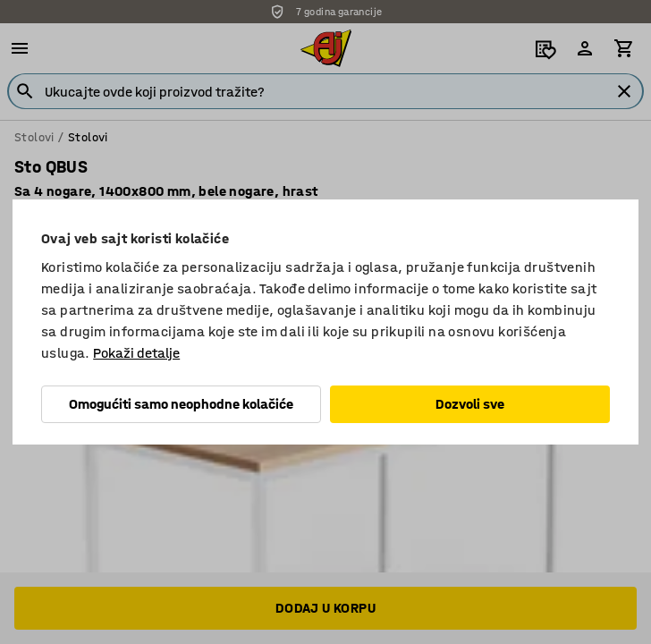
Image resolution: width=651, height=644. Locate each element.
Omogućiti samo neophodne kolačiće (181, 404)
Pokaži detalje (136, 353)
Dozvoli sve (470, 404)
